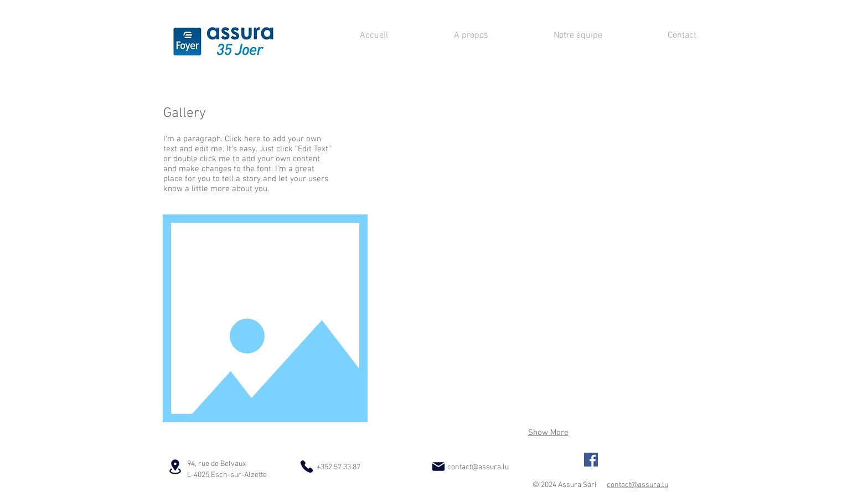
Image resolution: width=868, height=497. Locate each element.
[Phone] (307, 467)
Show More (548, 433)
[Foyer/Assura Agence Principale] (591, 460)
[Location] (175, 467)
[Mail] (438, 467)
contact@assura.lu (478, 467)
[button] (440, 155)
